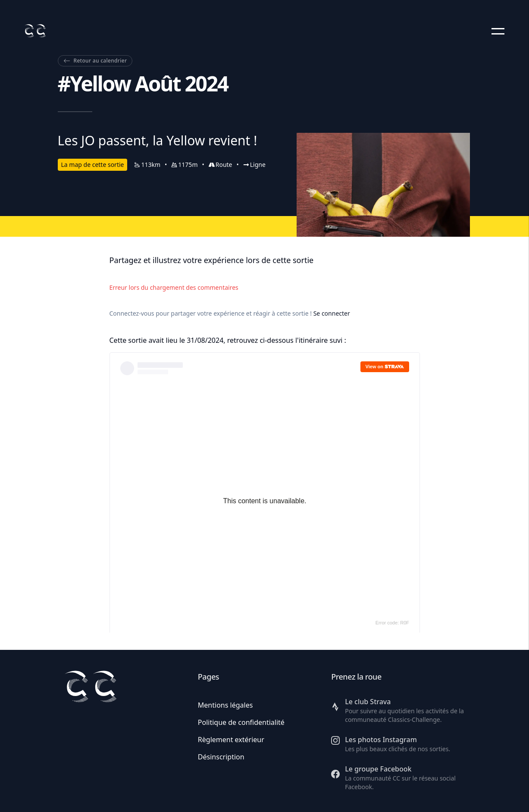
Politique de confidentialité (241, 722)
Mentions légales (225, 705)
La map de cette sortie (93, 165)
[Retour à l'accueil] (35, 31)
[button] (498, 31)
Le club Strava (368, 702)
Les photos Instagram (381, 740)
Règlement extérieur (231, 740)
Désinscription (221, 757)
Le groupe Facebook (378, 769)
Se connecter (332, 313)
